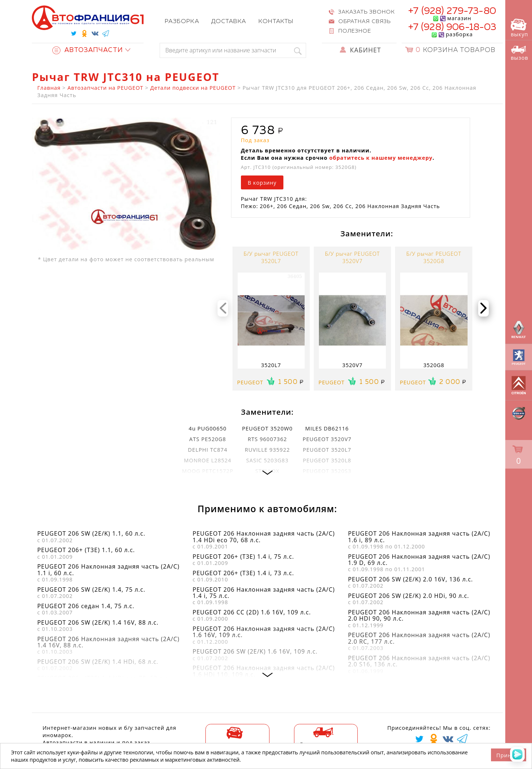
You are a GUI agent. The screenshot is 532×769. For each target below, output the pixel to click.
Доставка (229, 22)
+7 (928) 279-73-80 (452, 11)
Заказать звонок (367, 12)
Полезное (355, 31)
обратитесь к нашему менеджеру (381, 158)
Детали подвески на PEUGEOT (193, 88)
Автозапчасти (88, 50)
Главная (49, 88)
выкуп (520, 28)
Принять (509, 755)
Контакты (276, 22)
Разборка (182, 22)
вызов (520, 53)
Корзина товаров (455, 50)
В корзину (262, 182)
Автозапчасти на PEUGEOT (105, 88)
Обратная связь (364, 22)
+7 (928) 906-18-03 (452, 27)
